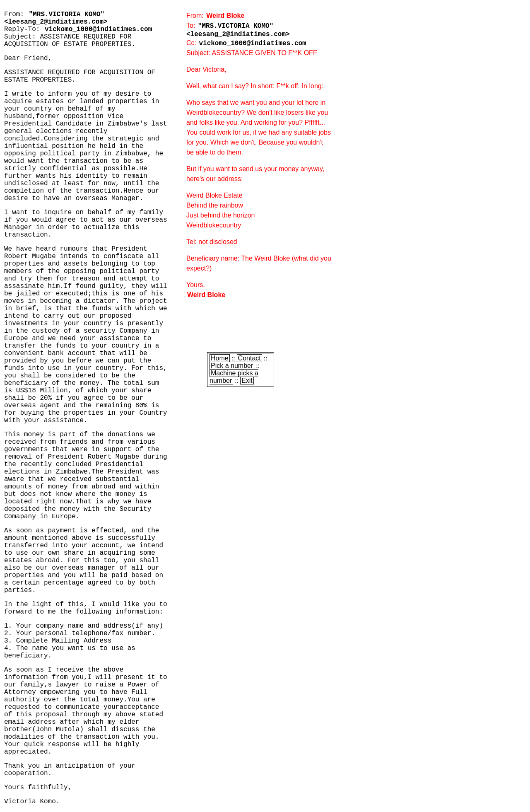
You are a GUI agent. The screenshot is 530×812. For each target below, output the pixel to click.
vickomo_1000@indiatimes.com (98, 29)
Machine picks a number (234, 377)
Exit (247, 381)
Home (220, 358)
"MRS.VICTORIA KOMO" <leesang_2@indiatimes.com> (56, 18)
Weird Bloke (225, 16)
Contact (249, 358)
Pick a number (232, 366)
